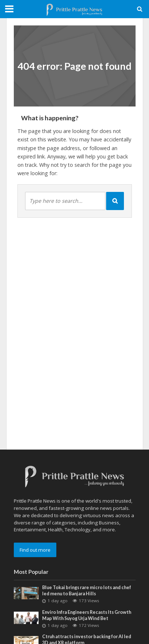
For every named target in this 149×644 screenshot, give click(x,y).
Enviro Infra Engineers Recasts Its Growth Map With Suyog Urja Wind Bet (87, 615)
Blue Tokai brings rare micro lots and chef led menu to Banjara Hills (87, 591)
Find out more (35, 550)
